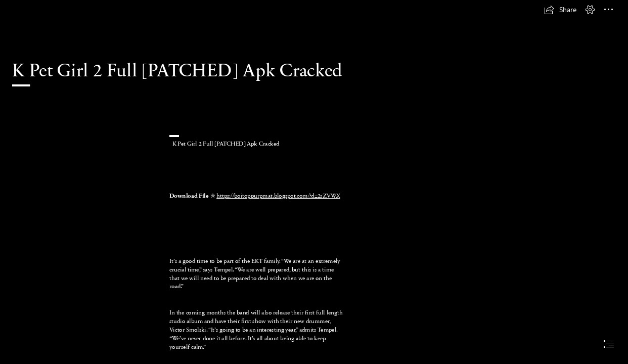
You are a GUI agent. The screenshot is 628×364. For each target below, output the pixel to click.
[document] (314, 182)
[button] (560, 10)
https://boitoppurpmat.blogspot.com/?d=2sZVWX (278, 195)
